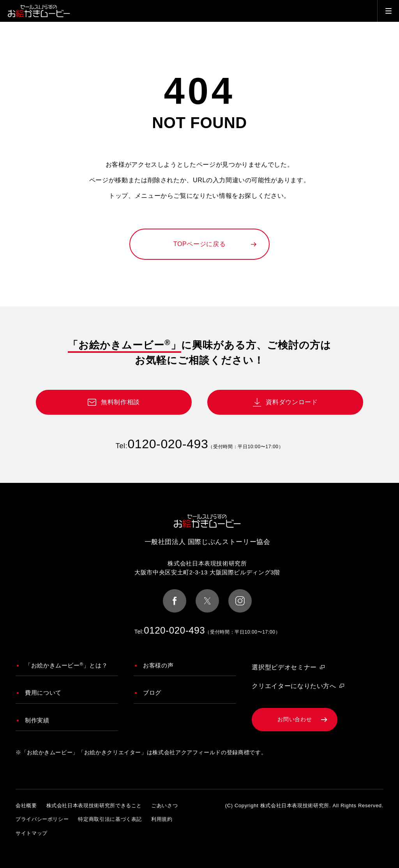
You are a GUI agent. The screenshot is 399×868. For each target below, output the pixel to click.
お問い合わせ (295, 719)
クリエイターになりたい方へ (294, 686)
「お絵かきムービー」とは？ (66, 665)
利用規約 (162, 819)
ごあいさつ (164, 805)
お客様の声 (158, 665)
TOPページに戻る (199, 244)
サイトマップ (32, 833)
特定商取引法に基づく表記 (110, 819)
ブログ (152, 693)
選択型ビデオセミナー (284, 667)
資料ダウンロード (292, 402)
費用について (43, 693)
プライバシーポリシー (42, 819)
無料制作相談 (120, 402)
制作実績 (37, 720)
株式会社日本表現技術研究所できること (94, 805)
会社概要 (26, 805)
